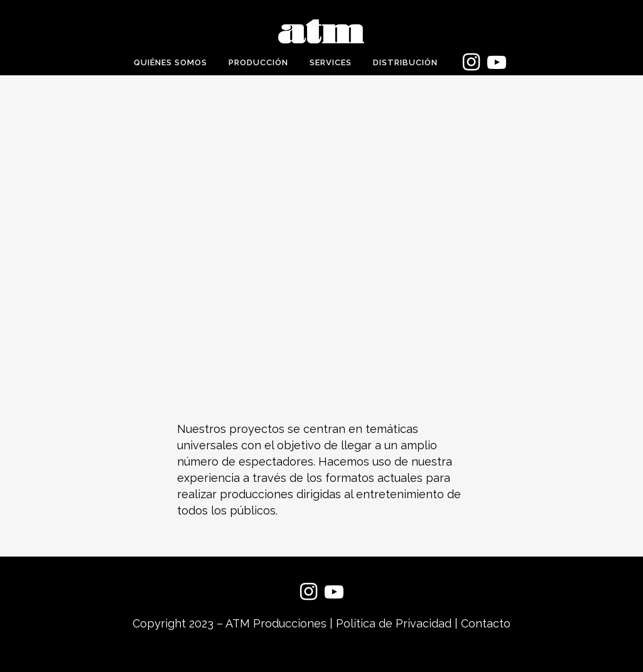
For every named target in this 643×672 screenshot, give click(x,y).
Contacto (486, 623)
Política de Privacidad (394, 623)
